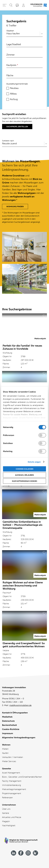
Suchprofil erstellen (17, 127)
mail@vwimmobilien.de (20, 705)
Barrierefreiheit (9, 725)
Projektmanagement (12, 793)
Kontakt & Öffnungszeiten (15, 713)
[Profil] (23, 5)
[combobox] (7, 34)
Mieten (5, 749)
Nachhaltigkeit (9, 825)
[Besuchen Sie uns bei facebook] (21, 853)
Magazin (6, 821)
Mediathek (7, 717)
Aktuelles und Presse (12, 817)
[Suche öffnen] (11, 5)
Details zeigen (34, 462)
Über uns (6, 809)
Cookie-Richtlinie (11, 729)
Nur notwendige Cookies (25, 481)
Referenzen (7, 798)
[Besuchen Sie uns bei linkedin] (14, 853)
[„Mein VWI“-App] (17, 5)
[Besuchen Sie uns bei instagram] (28, 853)
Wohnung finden (15, 207)
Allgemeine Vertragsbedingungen (19, 738)
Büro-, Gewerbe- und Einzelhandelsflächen (22, 777)
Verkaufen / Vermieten (13, 757)
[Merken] (44, 316)
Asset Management (11, 773)
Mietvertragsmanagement (14, 789)
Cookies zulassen (25, 469)
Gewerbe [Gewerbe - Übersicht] (7, 769)
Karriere (6, 813)
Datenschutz (8, 721)
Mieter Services (9, 761)
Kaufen (5, 753)
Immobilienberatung (11, 785)
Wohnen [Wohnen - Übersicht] (6, 745)
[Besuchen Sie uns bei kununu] (35, 853)
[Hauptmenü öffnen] (5, 5)
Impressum (8, 733)
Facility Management (12, 781)
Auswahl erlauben (24, 475)
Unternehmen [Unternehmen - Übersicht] (9, 805)
